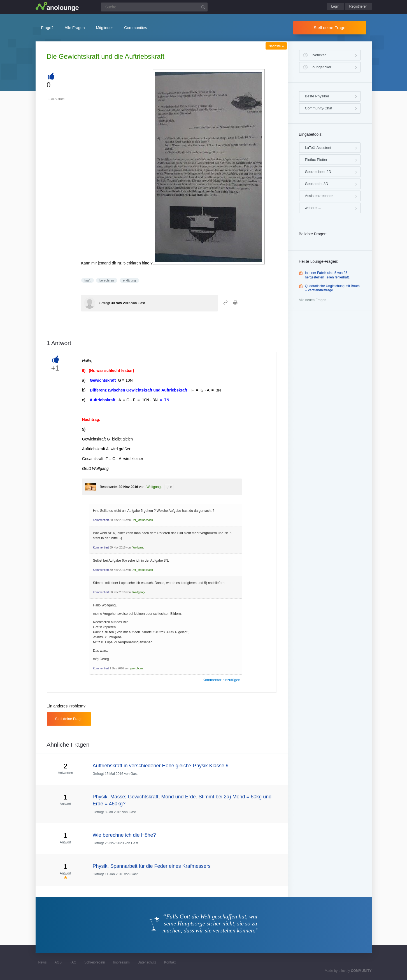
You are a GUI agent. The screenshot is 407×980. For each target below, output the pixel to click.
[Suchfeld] (154, 7)
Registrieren (358, 6)
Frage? (47, 28)
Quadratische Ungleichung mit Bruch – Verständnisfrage (332, 288)
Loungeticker (321, 67)
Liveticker (318, 55)
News (43, 962)
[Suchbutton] (203, 7)
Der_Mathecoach (142, 520)
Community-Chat (319, 108)
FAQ (73, 962)
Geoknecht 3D (317, 184)
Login (335, 6)
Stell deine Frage (330, 28)
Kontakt (170, 962)
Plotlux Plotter (316, 160)
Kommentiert (101, 520)
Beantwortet (109, 487)
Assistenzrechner (319, 196)
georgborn (136, 668)
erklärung (129, 280)
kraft (88, 280)
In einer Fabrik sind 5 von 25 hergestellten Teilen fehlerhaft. (327, 275)
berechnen (107, 280)
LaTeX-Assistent (318, 148)
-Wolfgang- (154, 487)
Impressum (121, 962)
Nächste (276, 46)
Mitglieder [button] (104, 28)
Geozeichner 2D (318, 172)
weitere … (313, 208)
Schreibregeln (95, 962)
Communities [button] (136, 28)
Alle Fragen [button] (75, 28)
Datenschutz (147, 962)
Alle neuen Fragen (313, 300)
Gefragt (104, 303)
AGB (58, 962)
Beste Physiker (317, 96)
